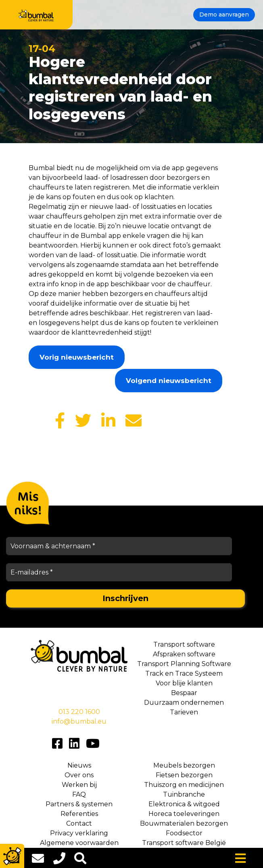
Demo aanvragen (224, 15)
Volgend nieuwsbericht (169, 381)
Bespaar (184, 693)
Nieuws (79, 765)
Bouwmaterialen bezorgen (184, 823)
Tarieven (184, 712)
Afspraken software (184, 654)
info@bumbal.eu (79, 721)
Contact (79, 823)
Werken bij (79, 785)
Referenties (79, 814)
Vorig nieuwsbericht (77, 357)
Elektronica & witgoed (184, 804)
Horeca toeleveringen (184, 814)
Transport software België (184, 843)
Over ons (79, 775)
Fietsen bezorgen (184, 775)
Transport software (184, 644)
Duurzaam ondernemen (184, 703)
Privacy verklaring (79, 833)
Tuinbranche (184, 794)
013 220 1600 (79, 712)
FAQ (79, 794)
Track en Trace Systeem (184, 673)
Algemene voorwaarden (79, 843)
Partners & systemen (79, 804)
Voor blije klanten (184, 683)
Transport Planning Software (184, 664)
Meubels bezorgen (184, 765)
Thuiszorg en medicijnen (184, 785)
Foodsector (184, 833)
